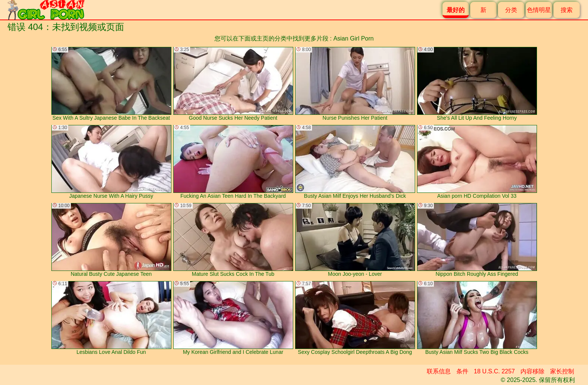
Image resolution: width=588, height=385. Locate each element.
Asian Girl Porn (354, 38)
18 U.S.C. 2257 (494, 371)
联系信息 (439, 371)
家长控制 (562, 371)
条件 (462, 371)
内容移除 (532, 371)
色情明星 (539, 10)
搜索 (567, 10)
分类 (511, 10)
